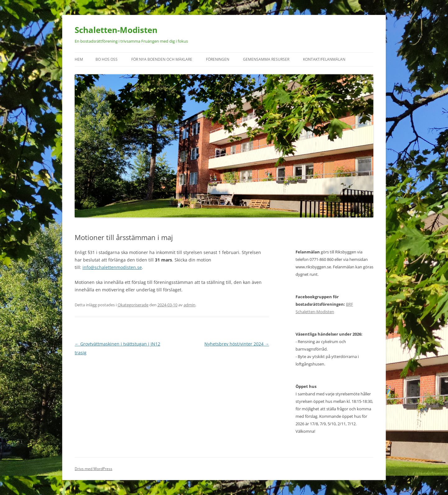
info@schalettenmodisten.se (112, 267)
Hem (79, 59)
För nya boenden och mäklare (162, 59)
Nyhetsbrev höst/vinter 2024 (237, 344)
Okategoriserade (133, 305)
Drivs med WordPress (93, 469)
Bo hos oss (107, 59)
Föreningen (218, 59)
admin (189, 305)
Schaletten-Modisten (116, 30)
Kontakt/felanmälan (324, 59)
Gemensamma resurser (266, 59)
